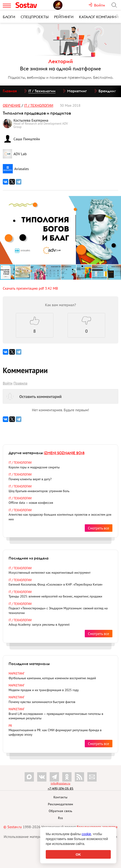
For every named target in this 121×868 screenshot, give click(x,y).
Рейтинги (64, 17)
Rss (60, 818)
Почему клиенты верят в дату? (30, 479)
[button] (117, 200)
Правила (20, 383)
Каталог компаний (99, 17)
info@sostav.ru (60, 783)
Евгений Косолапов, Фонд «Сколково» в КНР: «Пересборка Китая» (56, 584)
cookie (86, 834)
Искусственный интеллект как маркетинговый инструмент (50, 573)
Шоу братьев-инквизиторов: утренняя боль (39, 491)
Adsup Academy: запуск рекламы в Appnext (39, 624)
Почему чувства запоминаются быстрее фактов (42, 702)
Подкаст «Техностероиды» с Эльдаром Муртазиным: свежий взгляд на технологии (58, 610)
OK (78, 854)
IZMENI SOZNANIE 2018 (64, 453)
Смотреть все (99, 528)
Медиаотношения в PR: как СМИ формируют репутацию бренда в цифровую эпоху (55, 732)
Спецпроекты (35, 17)
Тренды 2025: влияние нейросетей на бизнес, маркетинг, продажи (55, 596)
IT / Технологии (39, 105)
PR (10, 726)
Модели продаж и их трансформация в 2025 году (44, 690)
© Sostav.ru (13, 827)
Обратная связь (61, 811)
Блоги (9, 17)
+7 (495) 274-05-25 (60, 788)
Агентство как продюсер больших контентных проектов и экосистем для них (60, 517)
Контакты (60, 797)
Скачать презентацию (30, 288)
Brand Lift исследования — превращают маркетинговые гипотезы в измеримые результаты (56, 716)
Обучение (12, 105)
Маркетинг (16, 673)
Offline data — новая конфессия (31, 503)
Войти (8, 383)
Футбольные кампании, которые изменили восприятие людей (52, 678)
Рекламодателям (60, 804)
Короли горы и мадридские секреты (34, 467)
